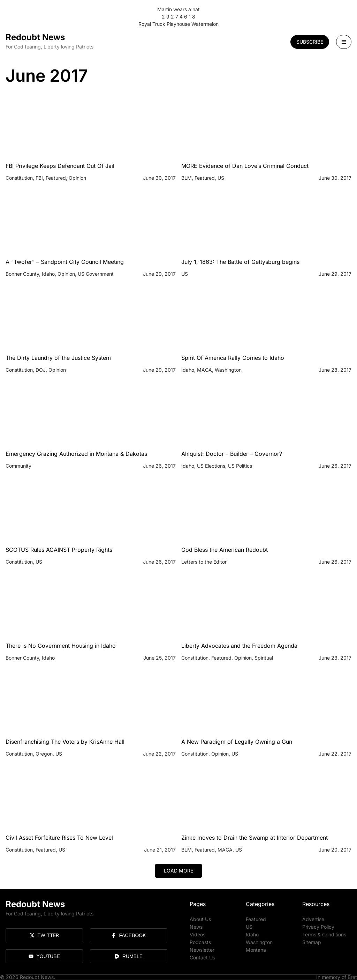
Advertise (313, 919)
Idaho (252, 934)
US (249, 927)
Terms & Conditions (324, 934)
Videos (198, 934)
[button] (178, 871)
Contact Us (202, 957)
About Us (200, 919)
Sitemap (312, 942)
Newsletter (202, 950)
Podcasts (200, 942)
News (196, 927)
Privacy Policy (318, 927)
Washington (259, 942)
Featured (256, 919)
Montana (256, 950)
